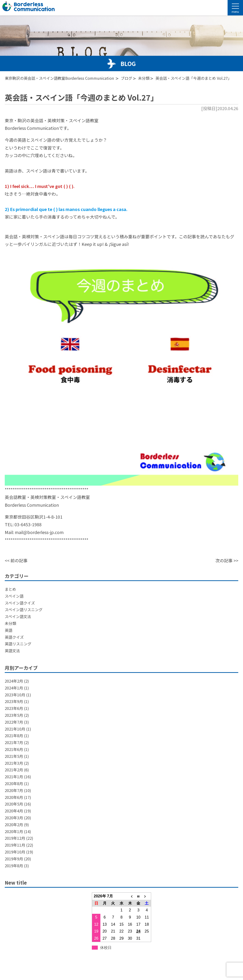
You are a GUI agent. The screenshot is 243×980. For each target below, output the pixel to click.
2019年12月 (15, 838)
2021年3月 (14, 763)
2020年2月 (14, 825)
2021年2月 (14, 770)
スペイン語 (14, 596)
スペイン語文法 (18, 616)
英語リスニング (18, 644)
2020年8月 (14, 783)
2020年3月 (14, 818)
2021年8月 (14, 736)
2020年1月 (14, 831)
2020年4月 (14, 811)
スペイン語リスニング (24, 610)
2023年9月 (14, 701)
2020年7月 (14, 790)
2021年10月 (15, 729)
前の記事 (19, 560)
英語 (9, 630)
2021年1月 (14, 777)
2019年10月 (15, 852)
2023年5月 (14, 715)
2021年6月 (14, 749)
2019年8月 (14, 866)
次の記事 (224, 560)
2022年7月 (14, 722)
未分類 (10, 623)
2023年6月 (14, 708)
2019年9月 (14, 859)
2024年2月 (14, 681)
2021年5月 (14, 756)
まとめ (10, 589)
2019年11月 (15, 845)
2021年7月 (14, 742)
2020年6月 (14, 797)
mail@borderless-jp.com (39, 532)
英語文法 (12, 651)
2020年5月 (14, 804)
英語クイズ (14, 637)
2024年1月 (14, 688)
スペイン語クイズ (20, 603)
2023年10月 (15, 695)
